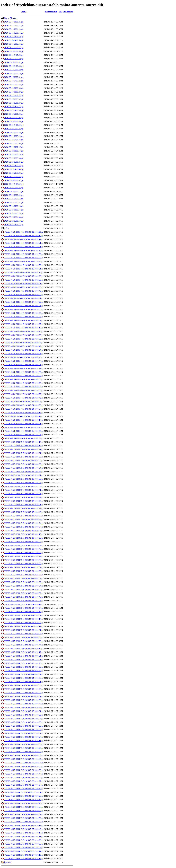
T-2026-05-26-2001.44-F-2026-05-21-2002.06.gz (24, 365)
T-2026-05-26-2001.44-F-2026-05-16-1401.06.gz (24, 287)
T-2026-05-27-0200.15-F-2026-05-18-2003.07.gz (24, 527)
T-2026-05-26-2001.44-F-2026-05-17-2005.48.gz (24, 306)
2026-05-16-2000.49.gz (14, 70)
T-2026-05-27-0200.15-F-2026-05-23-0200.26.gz (24, 590)
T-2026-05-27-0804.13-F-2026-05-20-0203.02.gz (24, 752)
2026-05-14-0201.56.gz (14, 33)
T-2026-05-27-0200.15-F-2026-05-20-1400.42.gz (24, 553)
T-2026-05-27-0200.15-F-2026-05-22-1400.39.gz (24, 582)
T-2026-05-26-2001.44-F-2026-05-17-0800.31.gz (24, 298)
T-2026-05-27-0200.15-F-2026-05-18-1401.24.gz (24, 523)
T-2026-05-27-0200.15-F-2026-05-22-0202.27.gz (24, 575)
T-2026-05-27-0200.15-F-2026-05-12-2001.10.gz (24, 442)
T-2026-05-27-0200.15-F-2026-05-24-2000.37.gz (24, 615)
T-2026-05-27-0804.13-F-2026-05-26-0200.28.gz (24, 840)
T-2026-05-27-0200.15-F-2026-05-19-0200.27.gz (24, 531)
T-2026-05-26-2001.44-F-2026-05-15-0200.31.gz (24, 269)
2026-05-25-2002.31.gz (14, 202)
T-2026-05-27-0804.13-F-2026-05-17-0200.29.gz (24, 707)
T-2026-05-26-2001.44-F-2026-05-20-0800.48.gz (24, 343)
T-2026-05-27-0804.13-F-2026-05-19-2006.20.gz (24, 748)
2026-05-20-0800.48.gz (14, 121)
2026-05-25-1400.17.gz (14, 199)
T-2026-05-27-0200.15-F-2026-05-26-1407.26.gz (24, 641)
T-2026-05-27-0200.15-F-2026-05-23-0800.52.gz (24, 593)
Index (7, 228)
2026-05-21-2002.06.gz (14, 143)
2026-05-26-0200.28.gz (14, 206)
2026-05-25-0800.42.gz (14, 195)
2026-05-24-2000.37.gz (14, 188)
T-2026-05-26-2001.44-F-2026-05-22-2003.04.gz (24, 379)
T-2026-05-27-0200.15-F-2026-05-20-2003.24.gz (24, 556)
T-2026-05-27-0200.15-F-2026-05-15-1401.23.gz (24, 483)
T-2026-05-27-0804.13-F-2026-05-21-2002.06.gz (24, 778)
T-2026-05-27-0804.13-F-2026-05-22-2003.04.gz (24, 792)
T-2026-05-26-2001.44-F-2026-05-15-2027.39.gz (24, 280)
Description (68, 12)
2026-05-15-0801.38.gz (14, 51)
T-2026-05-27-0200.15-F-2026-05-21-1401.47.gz (24, 567)
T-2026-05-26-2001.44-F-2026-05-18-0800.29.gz (24, 313)
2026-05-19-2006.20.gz (14, 114)
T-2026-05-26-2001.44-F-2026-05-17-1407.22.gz (24, 302)
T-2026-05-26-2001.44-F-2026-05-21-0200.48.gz (24, 354)
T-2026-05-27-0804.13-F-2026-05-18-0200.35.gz (24, 722)
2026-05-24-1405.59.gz (14, 184)
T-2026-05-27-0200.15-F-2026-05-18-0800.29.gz (24, 519)
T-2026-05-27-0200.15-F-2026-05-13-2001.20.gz (24, 457)
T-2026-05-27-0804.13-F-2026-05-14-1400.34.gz (24, 674)
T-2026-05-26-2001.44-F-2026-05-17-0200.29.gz (24, 295)
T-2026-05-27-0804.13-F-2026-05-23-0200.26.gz (24, 796)
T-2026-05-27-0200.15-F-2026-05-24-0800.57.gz (24, 608)
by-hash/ (8, 862)
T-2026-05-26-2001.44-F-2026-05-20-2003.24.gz (24, 350)
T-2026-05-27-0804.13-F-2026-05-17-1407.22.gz (24, 715)
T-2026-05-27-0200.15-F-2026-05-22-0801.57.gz (24, 578)
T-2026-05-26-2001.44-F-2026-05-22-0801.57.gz (24, 372)
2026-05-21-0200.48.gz (14, 132)
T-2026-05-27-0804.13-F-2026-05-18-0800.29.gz (24, 726)
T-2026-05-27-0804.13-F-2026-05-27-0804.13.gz (24, 859)
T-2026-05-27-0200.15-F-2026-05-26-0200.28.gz (24, 634)
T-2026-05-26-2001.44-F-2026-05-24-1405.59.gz (24, 405)
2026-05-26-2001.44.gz (14, 217)
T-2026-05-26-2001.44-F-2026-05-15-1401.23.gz (24, 276)
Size (61, 12)
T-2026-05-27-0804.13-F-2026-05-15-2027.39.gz (24, 693)
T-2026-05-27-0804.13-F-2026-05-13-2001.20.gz (24, 663)
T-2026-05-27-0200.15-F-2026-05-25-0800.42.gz (24, 623)
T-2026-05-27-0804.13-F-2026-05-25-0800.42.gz (24, 829)
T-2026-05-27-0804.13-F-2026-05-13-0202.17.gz (24, 652)
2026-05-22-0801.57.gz (14, 151)
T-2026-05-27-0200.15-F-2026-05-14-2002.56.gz (24, 472)
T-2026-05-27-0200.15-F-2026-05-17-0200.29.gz (24, 501)
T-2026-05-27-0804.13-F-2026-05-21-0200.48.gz (24, 766)
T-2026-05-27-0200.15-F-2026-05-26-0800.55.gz (24, 637)
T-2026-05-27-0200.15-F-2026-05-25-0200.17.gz (24, 619)
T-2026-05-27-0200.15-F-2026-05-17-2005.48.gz (24, 512)
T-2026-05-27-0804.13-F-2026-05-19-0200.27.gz (24, 737)
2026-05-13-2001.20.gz (14, 29)
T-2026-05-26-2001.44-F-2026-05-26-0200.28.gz (24, 427)
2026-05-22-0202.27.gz (14, 147)
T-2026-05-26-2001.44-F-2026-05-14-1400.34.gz (24, 261)
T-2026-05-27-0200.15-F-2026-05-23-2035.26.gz (24, 601)
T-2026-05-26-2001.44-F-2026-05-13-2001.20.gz (24, 250)
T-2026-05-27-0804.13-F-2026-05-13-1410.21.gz (24, 660)
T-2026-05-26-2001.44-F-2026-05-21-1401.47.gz (24, 361)
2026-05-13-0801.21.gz (14, 22)
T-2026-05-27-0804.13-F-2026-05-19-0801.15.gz (24, 741)
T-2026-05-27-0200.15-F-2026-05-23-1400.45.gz (24, 597)
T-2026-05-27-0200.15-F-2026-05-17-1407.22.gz (24, 508)
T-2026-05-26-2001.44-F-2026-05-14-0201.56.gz (24, 254)
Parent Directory (11, 18)
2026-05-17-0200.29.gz (14, 73)
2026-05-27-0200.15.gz (14, 221)
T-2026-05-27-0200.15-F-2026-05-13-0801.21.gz (24, 449)
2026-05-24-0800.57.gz (14, 180)
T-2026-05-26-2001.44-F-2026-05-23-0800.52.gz (24, 387)
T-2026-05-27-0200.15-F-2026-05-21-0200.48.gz (24, 560)
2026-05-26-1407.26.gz (14, 213)
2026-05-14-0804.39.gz (14, 37)
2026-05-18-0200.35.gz (14, 88)
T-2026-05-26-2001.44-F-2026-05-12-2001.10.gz (24, 236)
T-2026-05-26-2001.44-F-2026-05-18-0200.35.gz (24, 309)
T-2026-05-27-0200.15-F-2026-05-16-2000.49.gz (24, 497)
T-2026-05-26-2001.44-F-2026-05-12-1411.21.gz (24, 232)
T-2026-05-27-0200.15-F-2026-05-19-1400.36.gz (24, 538)
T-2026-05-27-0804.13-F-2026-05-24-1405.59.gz (24, 818)
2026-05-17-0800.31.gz (14, 77)
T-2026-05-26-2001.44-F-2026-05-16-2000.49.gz (24, 291)
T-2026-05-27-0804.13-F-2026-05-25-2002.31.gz (24, 836)
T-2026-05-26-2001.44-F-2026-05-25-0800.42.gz (24, 416)
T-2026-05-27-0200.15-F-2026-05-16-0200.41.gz (24, 490)
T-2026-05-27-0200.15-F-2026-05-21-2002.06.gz (24, 571)
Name (24, 12)
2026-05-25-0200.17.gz (14, 191)
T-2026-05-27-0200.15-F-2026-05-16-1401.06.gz (24, 494)
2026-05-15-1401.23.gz (14, 55)
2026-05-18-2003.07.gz (14, 99)
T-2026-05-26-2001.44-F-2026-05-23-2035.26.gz (24, 394)
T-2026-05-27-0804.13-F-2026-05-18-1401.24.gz (24, 730)
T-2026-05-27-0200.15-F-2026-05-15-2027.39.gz (24, 486)
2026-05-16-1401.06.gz (14, 66)
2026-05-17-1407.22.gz (14, 81)
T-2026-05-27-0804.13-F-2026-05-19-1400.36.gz (24, 744)
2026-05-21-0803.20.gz (14, 136)
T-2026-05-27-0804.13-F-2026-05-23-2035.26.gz (24, 807)
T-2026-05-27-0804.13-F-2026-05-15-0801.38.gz (24, 685)
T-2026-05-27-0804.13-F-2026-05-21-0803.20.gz (24, 770)
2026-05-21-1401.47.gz (14, 140)
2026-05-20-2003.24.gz (14, 129)
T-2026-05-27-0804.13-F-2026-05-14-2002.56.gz (24, 678)
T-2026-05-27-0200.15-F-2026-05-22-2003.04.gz (24, 586)
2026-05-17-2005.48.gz (14, 84)
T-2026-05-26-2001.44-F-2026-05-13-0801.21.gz (24, 243)
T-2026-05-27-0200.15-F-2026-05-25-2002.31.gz (24, 630)
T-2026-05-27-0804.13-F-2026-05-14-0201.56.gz (24, 667)
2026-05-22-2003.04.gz (14, 158)
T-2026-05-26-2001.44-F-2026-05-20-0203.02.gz (24, 339)
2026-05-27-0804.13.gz (14, 225)
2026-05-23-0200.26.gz (14, 162)
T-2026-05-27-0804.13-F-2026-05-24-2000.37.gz (24, 822)
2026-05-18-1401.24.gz (14, 96)
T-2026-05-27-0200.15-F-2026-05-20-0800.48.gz (24, 549)
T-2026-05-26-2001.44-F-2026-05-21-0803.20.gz (24, 357)
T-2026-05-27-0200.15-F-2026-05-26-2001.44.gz (24, 645)
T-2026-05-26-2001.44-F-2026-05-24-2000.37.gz (24, 409)
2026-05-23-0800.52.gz (14, 166)
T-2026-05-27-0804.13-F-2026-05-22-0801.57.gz (24, 785)
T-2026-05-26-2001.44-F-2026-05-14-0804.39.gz (24, 258)
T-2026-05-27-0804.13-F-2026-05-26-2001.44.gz (24, 851)
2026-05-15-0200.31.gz (14, 48)
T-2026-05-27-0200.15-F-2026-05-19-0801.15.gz (24, 534)
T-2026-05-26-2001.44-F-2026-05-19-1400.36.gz (24, 331)
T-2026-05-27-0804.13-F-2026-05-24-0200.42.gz (24, 811)
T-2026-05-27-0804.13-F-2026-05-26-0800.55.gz (24, 844)
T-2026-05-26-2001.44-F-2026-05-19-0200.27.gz (24, 324)
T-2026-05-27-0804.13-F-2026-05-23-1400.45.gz (24, 803)
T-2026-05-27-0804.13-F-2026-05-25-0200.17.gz (24, 825)
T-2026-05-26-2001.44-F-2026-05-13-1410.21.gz (24, 247)
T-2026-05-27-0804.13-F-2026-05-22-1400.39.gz (24, 789)
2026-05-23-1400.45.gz (14, 169)
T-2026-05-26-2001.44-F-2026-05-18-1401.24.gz (24, 317)
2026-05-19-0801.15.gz (14, 107)
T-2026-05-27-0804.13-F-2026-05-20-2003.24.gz (24, 763)
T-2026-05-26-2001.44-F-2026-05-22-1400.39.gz (24, 376)
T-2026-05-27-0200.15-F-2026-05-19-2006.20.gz (24, 542)
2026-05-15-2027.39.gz (14, 59)
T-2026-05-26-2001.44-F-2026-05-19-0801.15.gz (24, 328)
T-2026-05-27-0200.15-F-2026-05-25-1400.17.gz (24, 626)
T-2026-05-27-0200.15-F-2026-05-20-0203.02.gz (24, 545)
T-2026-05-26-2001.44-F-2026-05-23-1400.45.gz (24, 390)
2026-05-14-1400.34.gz (14, 40)
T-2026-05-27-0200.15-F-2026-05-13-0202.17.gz (24, 446)
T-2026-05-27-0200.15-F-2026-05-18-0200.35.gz (24, 516)
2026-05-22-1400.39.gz (14, 155)
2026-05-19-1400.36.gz (14, 110)
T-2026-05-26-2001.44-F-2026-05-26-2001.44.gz (24, 438)
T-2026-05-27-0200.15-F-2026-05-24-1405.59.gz (24, 612)
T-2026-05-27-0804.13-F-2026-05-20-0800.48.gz (24, 755)
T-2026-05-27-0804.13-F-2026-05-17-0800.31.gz (24, 711)
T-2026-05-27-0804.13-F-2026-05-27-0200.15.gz (24, 855)
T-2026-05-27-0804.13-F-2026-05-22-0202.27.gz (24, 781)
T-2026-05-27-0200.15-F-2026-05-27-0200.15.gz (24, 648)
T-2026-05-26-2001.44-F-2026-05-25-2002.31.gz (24, 424)
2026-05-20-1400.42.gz (14, 125)
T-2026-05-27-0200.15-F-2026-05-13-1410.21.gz (24, 453)
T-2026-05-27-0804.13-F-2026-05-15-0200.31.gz (24, 682)
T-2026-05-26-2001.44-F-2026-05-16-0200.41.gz (24, 284)
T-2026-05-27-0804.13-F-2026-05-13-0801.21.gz (24, 656)
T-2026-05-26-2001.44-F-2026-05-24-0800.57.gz (24, 401)
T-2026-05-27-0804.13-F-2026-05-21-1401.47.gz (24, 774)
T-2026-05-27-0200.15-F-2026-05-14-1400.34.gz (24, 468)
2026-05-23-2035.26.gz (14, 173)
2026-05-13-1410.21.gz (14, 25)
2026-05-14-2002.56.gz (14, 44)
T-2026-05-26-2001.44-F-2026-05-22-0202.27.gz (24, 368)
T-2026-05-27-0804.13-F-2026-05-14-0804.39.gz (24, 671)
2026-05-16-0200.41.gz (14, 62)
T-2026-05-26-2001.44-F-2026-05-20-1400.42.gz (24, 346)
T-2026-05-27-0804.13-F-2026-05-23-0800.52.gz (24, 800)
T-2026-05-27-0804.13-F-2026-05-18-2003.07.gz (24, 733)
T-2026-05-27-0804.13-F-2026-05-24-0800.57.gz (24, 814)
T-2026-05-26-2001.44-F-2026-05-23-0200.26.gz (24, 383)
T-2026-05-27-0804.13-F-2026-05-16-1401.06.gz (24, 700)
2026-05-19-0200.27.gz (14, 103)
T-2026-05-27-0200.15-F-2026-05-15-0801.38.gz (24, 479)
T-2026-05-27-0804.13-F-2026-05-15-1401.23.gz (24, 689)
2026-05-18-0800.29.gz (14, 92)
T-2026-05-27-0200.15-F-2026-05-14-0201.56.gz (24, 460)
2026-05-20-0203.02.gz (14, 118)
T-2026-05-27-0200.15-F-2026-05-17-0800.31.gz (24, 505)
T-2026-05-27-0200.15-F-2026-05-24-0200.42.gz (24, 604)
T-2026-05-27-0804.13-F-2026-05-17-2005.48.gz (24, 719)
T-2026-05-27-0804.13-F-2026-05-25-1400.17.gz (24, 833)
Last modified (51, 12)
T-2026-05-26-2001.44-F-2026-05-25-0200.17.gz (24, 413)
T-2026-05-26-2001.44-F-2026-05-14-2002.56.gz (24, 265)
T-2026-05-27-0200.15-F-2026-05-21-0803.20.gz (24, 564)
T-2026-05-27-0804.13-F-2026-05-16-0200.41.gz (24, 696)
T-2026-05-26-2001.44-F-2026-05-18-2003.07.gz (24, 320)
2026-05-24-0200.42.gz (14, 177)
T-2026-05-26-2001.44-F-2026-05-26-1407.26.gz (24, 435)
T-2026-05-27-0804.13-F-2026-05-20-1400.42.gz (24, 759)
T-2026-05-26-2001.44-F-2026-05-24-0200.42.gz (24, 398)
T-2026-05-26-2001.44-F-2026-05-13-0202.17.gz (24, 239)
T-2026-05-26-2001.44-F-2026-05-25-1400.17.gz (24, 420)
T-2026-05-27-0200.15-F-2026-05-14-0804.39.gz (24, 464)
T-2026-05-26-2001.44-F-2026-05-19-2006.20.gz (24, 335)
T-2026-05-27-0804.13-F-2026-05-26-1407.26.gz (24, 848)
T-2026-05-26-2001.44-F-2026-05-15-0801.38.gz (24, 272)
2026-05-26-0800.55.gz (14, 210)
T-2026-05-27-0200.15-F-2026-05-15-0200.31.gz (24, 475)
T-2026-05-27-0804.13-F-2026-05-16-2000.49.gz (24, 704)
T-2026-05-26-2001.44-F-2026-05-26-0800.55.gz (24, 431)
